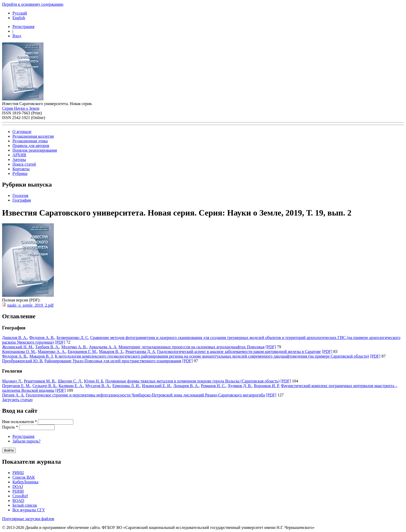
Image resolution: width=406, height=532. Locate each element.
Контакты (21, 169)
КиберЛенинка (25, 482)
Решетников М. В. (40, 381)
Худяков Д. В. (240, 386)
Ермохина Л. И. (126, 386)
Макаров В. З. (111, 352)
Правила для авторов (31, 146)
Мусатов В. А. (98, 386)
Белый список (25, 505)
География (22, 200)
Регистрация (23, 27)
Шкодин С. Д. (70, 381)
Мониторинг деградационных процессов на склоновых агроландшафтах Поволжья (192, 347)
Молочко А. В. (74, 347)
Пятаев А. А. (13, 395)
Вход (17, 36)
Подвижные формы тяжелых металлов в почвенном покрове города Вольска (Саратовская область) (192, 381)
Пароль (10, 427)
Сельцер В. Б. (45, 386)
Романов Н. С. (213, 386)
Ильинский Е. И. (157, 386)
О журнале (22, 132)
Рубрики (20, 173)
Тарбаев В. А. (47, 347)
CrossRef (20, 496)
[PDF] (60, 342)
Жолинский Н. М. (18, 347)
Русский (20, 13)
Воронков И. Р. (267, 386)
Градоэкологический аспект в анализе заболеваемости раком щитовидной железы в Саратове (239, 352)
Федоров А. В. (42, 338)
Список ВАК (24, 477)
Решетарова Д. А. (141, 352)
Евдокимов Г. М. (82, 352)
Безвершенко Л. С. (73, 338)
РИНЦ (18, 473)
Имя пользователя (19, 422)
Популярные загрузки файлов (28, 519)
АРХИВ (19, 155)
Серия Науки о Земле (21, 108)
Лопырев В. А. (186, 386)
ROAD (18, 501)
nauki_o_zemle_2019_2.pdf (30, 305)
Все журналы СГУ (29, 510)
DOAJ (18, 487)
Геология (20, 195)
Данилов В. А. (15, 338)
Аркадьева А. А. (103, 347)
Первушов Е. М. (16, 386)
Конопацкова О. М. (19, 352)
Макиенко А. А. (52, 352)
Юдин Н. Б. (94, 381)
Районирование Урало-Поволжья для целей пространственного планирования (113, 361)
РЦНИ (18, 491)
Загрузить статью (17, 400)
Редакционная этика (30, 141)
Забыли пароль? (26, 441)
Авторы (19, 160)
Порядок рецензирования (35, 150)
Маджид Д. (12, 381)
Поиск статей (24, 164)
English (19, 18)
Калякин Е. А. (71, 386)
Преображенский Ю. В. (23, 361)
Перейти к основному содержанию (33, 4)
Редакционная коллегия (33, 136)
